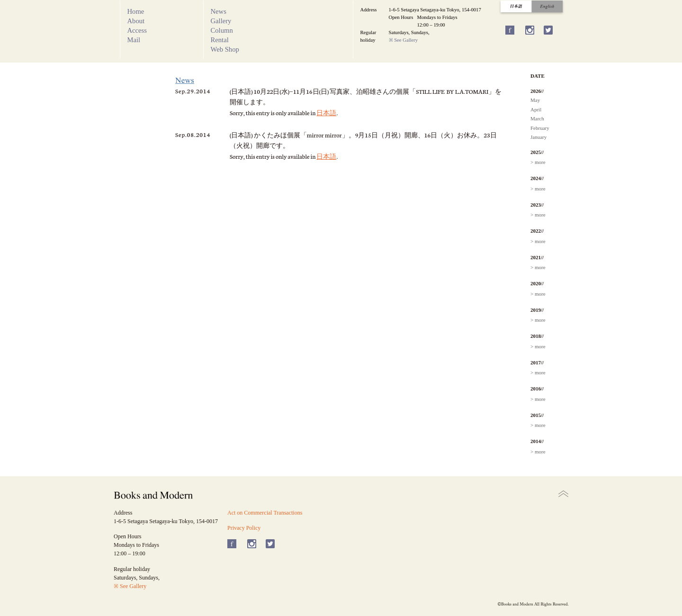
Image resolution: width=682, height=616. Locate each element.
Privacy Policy (244, 528)
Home (136, 11)
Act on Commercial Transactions (265, 513)
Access (137, 30)
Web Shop (225, 49)
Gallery (221, 21)
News (219, 11)
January (538, 137)
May (535, 100)
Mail (134, 40)
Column (222, 30)
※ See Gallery (404, 40)
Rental (220, 40)
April (536, 109)
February (540, 128)
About (136, 21)
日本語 (326, 113)
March (537, 118)
